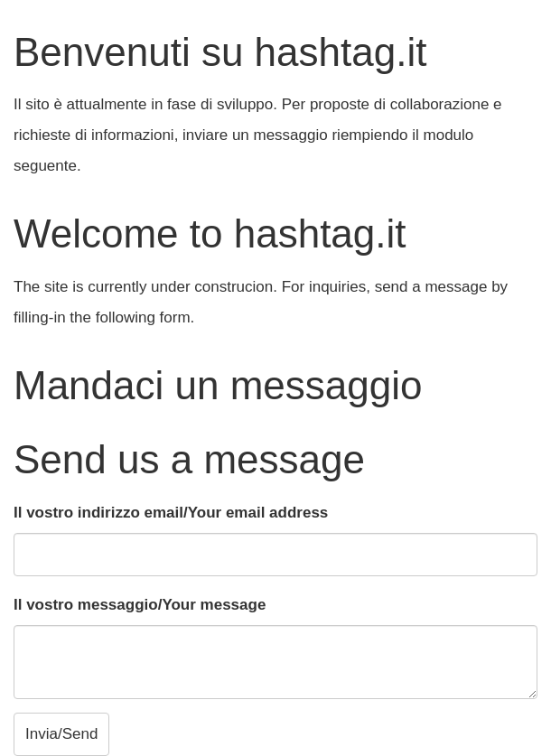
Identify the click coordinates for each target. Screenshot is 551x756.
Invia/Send (61, 734)
